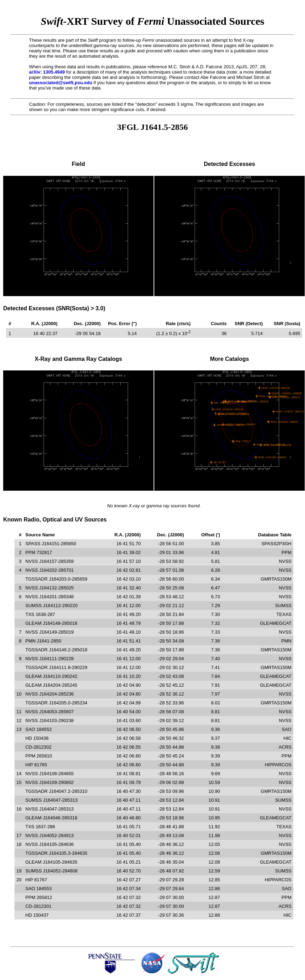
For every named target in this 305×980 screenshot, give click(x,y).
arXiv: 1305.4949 (47, 72)
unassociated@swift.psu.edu (61, 83)
